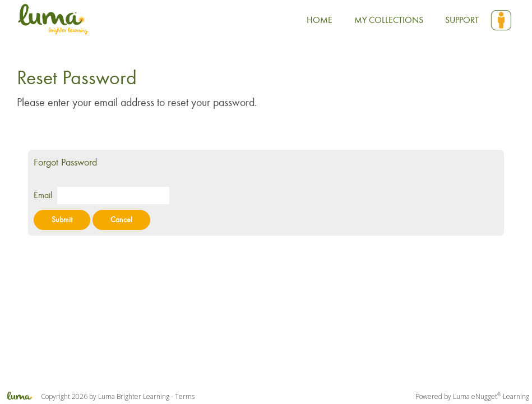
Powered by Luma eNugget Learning (472, 396)
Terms (185, 396)
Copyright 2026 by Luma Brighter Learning (85, 396)
